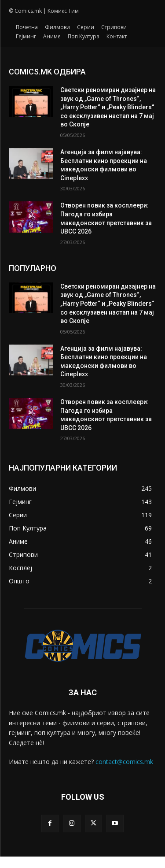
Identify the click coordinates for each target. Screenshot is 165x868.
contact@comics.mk (124, 762)
